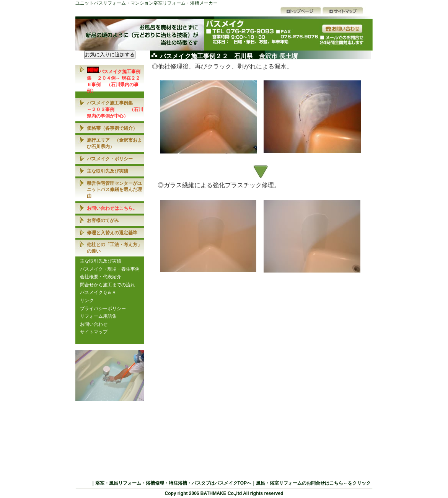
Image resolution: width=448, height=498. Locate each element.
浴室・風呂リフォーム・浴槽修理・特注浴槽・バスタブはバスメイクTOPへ (173, 483)
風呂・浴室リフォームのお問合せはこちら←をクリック (313, 483)
